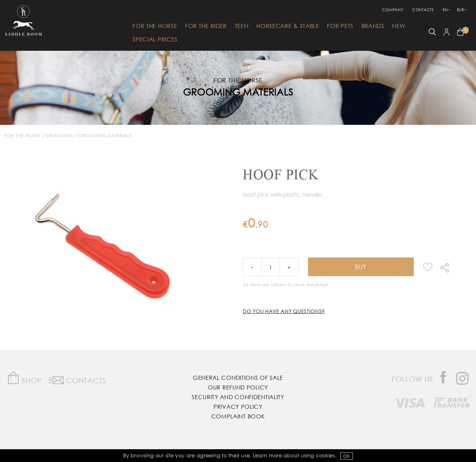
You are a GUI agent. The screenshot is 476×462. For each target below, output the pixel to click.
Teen (242, 26)
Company (393, 10)
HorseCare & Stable (288, 26)
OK (346, 456)
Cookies (325, 455)
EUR (461, 10)
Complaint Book (238, 416)
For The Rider (206, 26)
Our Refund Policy (238, 387)
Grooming (59, 136)
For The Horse (155, 26)
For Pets (340, 26)
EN (445, 10)
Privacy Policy (238, 407)
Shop (24, 378)
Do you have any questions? (284, 311)
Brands (373, 26)
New (399, 26)
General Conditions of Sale (238, 378)
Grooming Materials (238, 92)
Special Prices (155, 39)
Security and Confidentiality (238, 397)
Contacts (423, 10)
